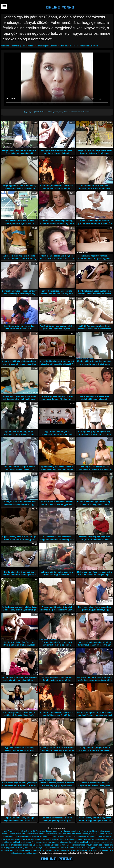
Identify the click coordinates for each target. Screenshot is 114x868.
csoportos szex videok (57, 837)
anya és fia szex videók (48, 831)
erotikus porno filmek (11, 842)
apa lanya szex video (72, 834)
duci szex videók (88, 837)
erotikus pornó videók (48, 842)
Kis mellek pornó (18, 46)
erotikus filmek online (85, 839)
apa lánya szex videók (91, 834)
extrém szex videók (101, 845)
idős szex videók (82, 848)
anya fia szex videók (68, 831)
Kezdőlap (5, 46)
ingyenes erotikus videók (28, 853)
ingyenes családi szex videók (64, 850)
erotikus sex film (65, 842)
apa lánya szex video (53, 834)
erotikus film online (49, 839)
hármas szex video (66, 848)
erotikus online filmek (104, 839)
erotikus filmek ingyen (67, 839)
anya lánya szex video (86, 831)
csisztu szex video (17, 837)
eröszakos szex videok (31, 839)
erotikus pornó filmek (30, 842)
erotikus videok (53, 845)
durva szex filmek (103, 837)
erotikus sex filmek (80, 842)
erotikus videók (66, 845)
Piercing (31, 46)
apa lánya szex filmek (35, 834)
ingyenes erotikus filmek (87, 850)
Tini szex (74, 46)
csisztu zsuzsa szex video (36, 837)
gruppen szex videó (31, 848)
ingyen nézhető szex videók (13, 850)
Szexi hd (54, 46)
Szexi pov (64, 46)
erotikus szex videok (37, 845)
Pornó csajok (42, 46)
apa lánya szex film (17, 834)
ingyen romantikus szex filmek (38, 850)
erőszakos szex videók (11, 839)
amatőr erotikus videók (13, 831)
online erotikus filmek (89, 46)
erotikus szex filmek (19, 845)
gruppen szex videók (49, 848)
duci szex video (74, 837)
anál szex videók (31, 831)
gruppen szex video (14, 848)
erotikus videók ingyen (83, 845)
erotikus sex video (96, 842)
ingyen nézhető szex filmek (101, 848)
